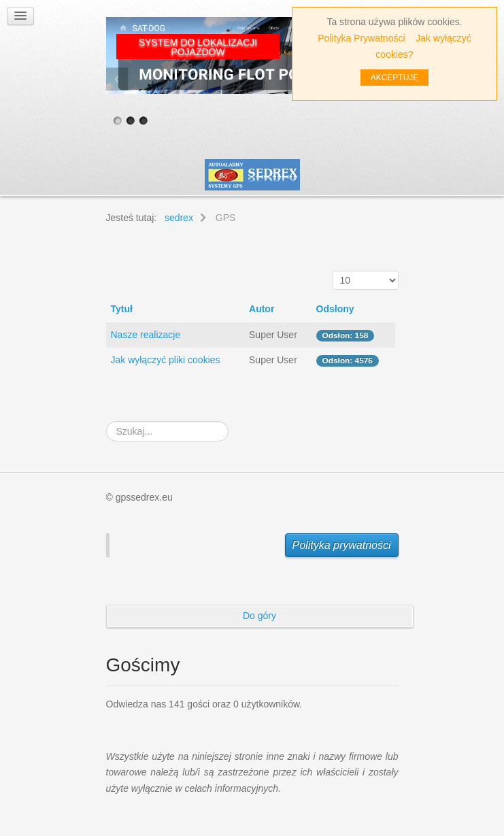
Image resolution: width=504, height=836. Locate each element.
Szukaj (106, 421)
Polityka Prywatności (361, 38)
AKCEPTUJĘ (395, 78)
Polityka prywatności (342, 545)
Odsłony (335, 309)
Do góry (259, 616)
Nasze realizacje (146, 335)
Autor (262, 309)
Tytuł (122, 309)
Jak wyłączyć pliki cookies (166, 360)
